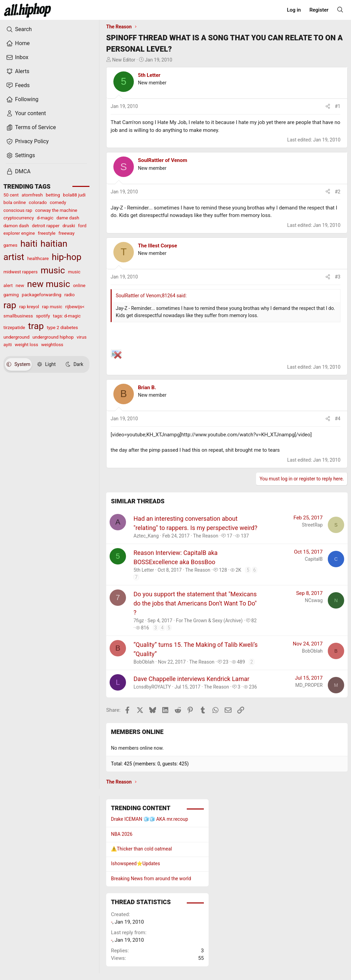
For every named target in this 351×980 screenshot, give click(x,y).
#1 (338, 106)
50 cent (11, 195)
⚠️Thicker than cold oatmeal (142, 849)
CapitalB (314, 559)
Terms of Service (31, 127)
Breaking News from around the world (151, 879)
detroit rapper (46, 226)
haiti (29, 244)
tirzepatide (14, 327)
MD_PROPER (309, 685)
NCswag (314, 600)
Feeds (18, 85)
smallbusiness (18, 316)
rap (10, 305)
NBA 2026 (122, 834)
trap (36, 326)
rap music (52, 307)
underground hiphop (53, 337)
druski (69, 226)
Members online (137, 732)
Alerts (18, 71)
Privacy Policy (27, 141)
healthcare (38, 258)
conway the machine (56, 210)
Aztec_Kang (146, 536)
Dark (74, 364)
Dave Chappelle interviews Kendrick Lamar (191, 679)
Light (46, 364)
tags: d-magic (67, 316)
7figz (139, 621)
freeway (66, 233)
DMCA (18, 172)
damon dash (16, 226)
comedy (58, 202)
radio (69, 295)
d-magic (45, 218)
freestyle (47, 233)
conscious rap (18, 210)
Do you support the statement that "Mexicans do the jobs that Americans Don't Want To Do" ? (195, 603)
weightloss (52, 344)
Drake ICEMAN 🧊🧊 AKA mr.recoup (150, 819)
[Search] (340, 10)
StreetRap (312, 525)
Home (18, 43)
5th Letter (149, 75)
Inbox (17, 57)
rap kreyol (29, 307)
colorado (38, 202)
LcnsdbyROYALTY (152, 687)
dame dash (68, 218)
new (20, 285)
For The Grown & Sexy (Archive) (209, 621)
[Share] (328, 106)
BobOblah (144, 662)
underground (16, 337)
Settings (20, 155)
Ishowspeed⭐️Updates (136, 863)
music (53, 270)
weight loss (26, 344)
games (10, 245)
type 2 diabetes (62, 327)
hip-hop (66, 257)
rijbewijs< (75, 307)
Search (19, 29)
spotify (43, 316)
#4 (338, 419)
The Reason (206, 536)
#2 (338, 192)
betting (53, 195)
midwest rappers (20, 272)
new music (48, 284)
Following (22, 99)
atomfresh (32, 195)
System (18, 364)
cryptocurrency (19, 218)
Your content (26, 113)
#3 (338, 277)
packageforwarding (42, 295)
